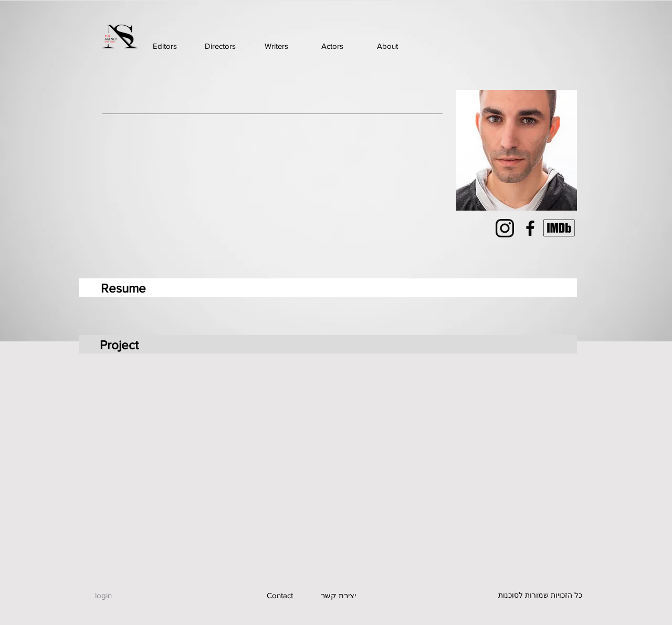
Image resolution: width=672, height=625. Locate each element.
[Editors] (165, 46)
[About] (387, 46)
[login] (103, 595)
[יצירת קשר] (338, 595)
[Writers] (276, 46)
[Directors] (220, 46)
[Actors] (332, 46)
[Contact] (280, 595)
